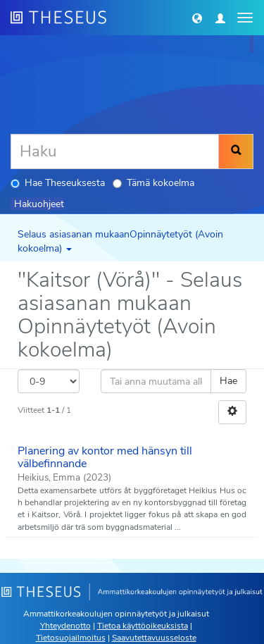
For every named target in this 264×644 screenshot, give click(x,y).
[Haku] (115, 151)
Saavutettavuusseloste (154, 638)
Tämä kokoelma (153, 183)
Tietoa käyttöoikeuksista (143, 626)
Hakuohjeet (39, 204)
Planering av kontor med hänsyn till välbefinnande (105, 457)
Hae (228, 381)
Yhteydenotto (65, 626)
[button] (197, 18)
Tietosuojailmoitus (71, 638)
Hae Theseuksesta (58, 183)
